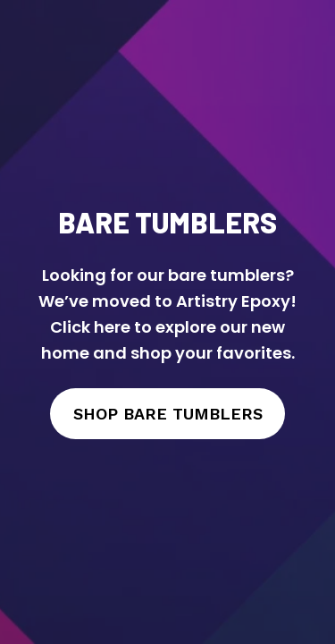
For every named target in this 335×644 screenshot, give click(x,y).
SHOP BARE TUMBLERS (168, 414)
